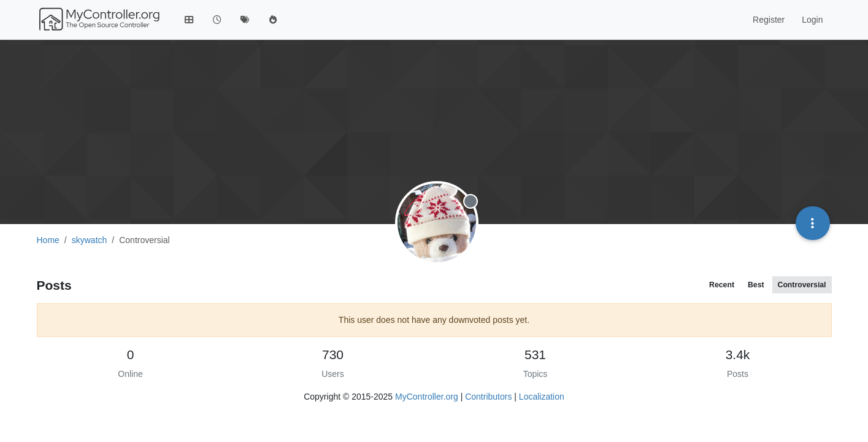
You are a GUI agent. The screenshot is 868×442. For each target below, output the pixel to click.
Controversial (802, 285)
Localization (542, 397)
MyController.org (427, 397)
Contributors (488, 397)
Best (756, 285)
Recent (722, 285)
